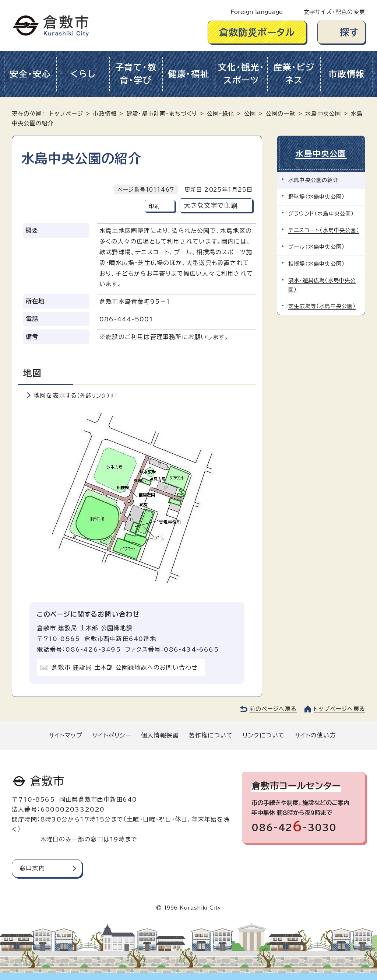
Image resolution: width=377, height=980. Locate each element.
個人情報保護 (160, 735)
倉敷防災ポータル (257, 32)
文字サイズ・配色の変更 (334, 12)
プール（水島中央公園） (316, 247)
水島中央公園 (323, 114)
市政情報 (347, 74)
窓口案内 (32, 868)
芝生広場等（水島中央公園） (322, 306)
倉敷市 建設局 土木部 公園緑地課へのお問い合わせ (125, 667)
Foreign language (257, 12)
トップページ (66, 114)
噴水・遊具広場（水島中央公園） (322, 285)
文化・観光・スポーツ (241, 74)
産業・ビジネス (294, 74)
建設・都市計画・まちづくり (162, 114)
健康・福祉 (189, 74)
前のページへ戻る (273, 709)
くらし (83, 74)
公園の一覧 (281, 114)
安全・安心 (30, 74)
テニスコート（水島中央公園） (324, 230)
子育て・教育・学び (136, 74)
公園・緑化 (221, 114)
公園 (250, 114)
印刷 (154, 206)
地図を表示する (75, 395)
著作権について (211, 735)
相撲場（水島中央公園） (316, 264)
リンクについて (264, 735)
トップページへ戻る (339, 709)
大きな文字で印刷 (211, 205)
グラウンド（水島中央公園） (321, 214)
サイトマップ (66, 735)
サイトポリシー (112, 735)
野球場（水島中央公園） (316, 197)
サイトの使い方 (315, 735)
